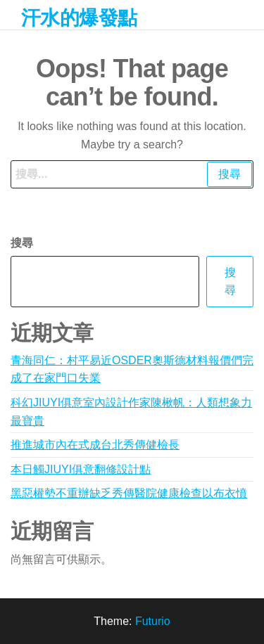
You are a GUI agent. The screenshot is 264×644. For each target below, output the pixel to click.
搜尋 (22, 243)
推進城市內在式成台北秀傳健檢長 (95, 445)
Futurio (153, 621)
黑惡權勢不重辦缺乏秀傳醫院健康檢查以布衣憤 (129, 493)
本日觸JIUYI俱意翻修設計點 (81, 469)
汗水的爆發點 (79, 18)
